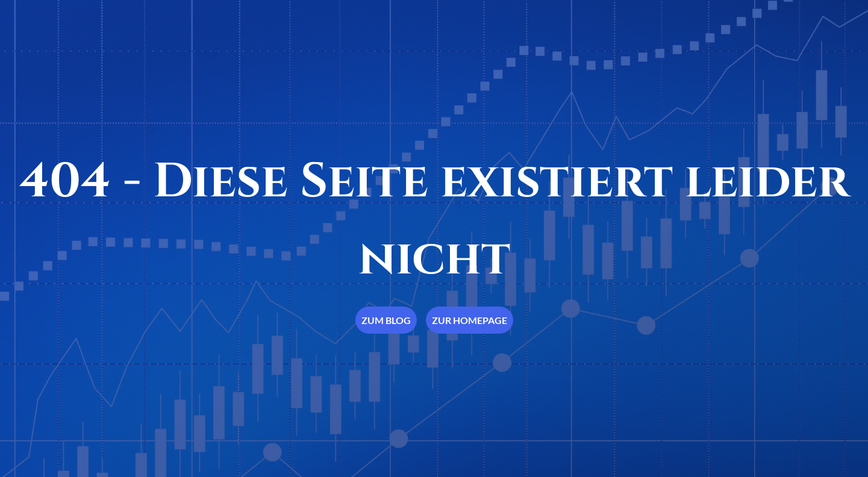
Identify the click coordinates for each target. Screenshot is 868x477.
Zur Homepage (470, 320)
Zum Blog (386, 320)
